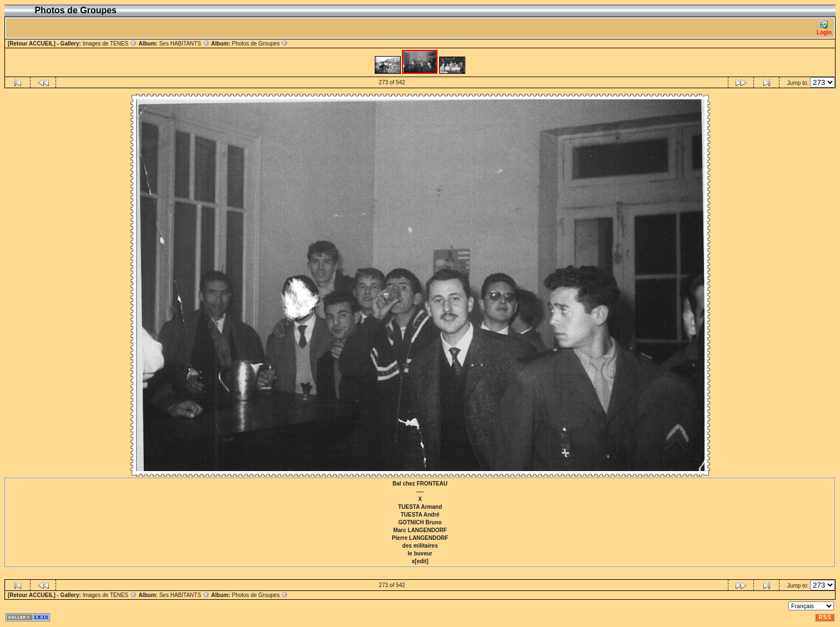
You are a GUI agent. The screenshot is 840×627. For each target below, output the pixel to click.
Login (824, 28)
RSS (825, 617)
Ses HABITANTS (185, 44)
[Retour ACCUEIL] (32, 44)
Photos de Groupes (260, 44)
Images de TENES (110, 44)
